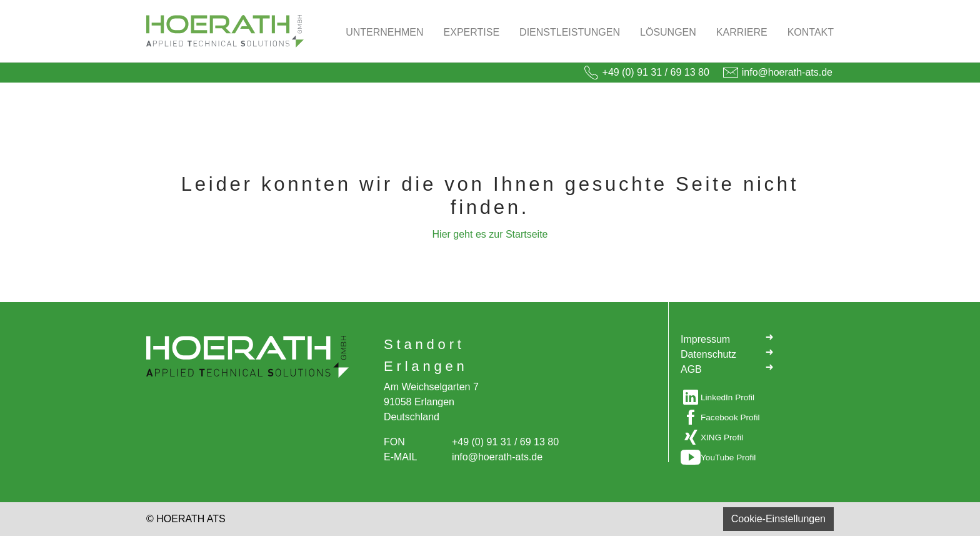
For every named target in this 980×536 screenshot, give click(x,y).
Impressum (727, 338)
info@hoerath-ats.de (787, 72)
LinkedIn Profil (727, 397)
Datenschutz (727, 353)
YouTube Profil (728, 458)
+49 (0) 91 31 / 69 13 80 (656, 72)
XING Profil (722, 437)
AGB (727, 368)
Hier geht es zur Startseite (490, 234)
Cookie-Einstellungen (778, 519)
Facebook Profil (730, 417)
